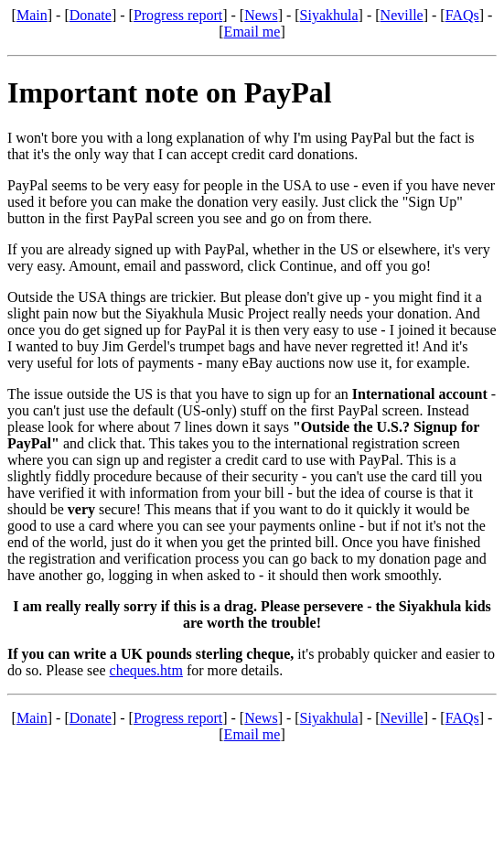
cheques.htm (146, 670)
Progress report (178, 15)
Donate (91, 15)
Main (32, 15)
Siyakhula (329, 15)
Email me (252, 32)
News (261, 15)
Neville (402, 15)
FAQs (462, 15)
